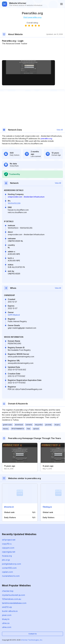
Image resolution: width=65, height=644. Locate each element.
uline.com (7, 627)
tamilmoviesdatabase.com (14, 603)
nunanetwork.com (11, 576)
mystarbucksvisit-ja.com (13, 595)
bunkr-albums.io (10, 611)
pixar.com (7, 615)
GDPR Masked (14, 315)
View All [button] (60, 130)
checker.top (8, 591)
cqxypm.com (8, 548)
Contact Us (33, 634)
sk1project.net (9, 540)
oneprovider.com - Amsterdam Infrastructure (26, 197)
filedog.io (47, 507)
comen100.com (9, 568)
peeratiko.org (46, 138)
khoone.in (9, 507)
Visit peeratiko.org (32, 17)
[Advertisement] (32, 53)
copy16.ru (7, 544)
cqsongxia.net (9, 552)
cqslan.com (7, 572)
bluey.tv (6, 619)
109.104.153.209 (14, 203)
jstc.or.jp (6, 560)
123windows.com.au (12, 599)
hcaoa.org (7, 556)
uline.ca (6, 623)
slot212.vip (7, 607)
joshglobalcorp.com (11, 564)
